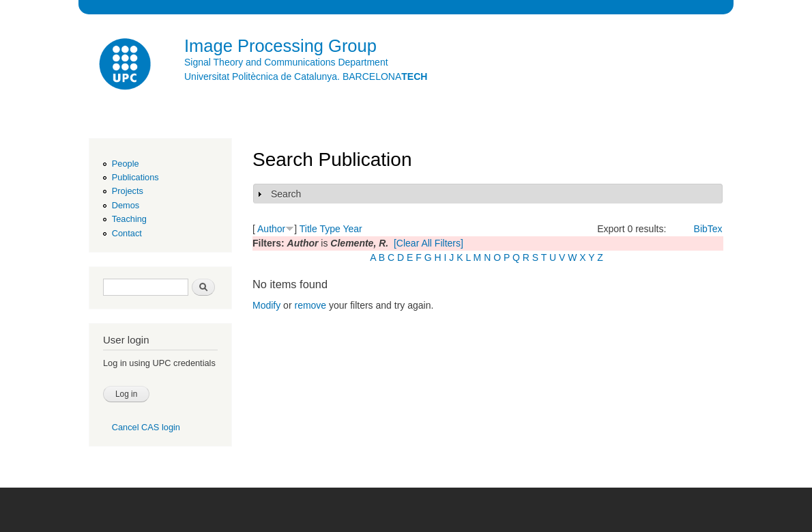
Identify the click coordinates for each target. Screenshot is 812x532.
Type (330, 229)
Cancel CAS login (146, 427)
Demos (126, 205)
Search (286, 194)
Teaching (129, 219)
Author (271, 229)
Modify (266, 305)
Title (308, 229)
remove (310, 305)
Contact (127, 233)
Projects (128, 191)
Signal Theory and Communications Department (286, 62)
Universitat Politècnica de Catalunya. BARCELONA (306, 76)
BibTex (708, 229)
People (126, 164)
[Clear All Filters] (429, 243)
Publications (135, 177)
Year (352, 229)
